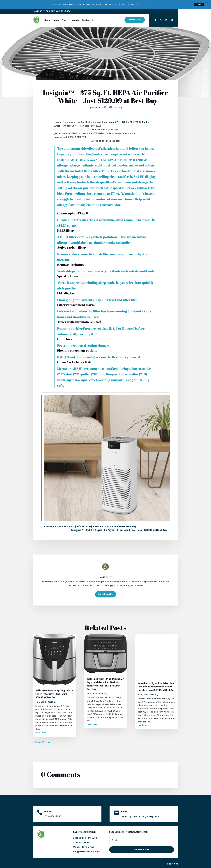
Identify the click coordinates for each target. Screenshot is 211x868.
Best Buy (118, 99)
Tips (64, 12)
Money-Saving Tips (84, 838)
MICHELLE (96, 99)
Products (74, 12)
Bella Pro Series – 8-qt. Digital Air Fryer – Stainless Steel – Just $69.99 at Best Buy (54, 685)
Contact (86, 12)
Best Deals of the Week (86, 829)
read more (41, 724)
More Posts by (106, 585)
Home (47, 12)
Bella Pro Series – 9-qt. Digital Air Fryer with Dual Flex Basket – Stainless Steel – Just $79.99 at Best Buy (105, 675)
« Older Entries (42, 733)
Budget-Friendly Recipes (86, 843)
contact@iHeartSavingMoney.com (140, 808)
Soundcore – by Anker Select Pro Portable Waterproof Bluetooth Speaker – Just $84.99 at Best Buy (156, 678)
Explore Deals (135, 11)
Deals (56, 12)
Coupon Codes (81, 834)
